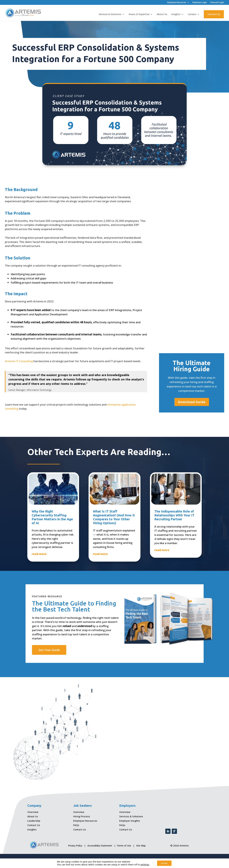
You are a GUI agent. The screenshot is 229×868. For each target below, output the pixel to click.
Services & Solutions (110, 15)
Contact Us (214, 14)
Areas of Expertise (139, 15)
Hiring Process (82, 816)
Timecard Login (217, 3)
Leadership (34, 821)
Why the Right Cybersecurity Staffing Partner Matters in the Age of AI (52, 517)
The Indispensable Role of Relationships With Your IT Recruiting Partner (174, 515)
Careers (192, 15)
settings (144, 864)
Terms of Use (124, 846)
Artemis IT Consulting (19, 361)
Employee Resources (177, 3)
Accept (164, 863)
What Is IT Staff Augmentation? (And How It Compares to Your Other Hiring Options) (114, 517)
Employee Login (200, 3)
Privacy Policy (75, 846)
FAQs (76, 825)
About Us (162, 15)
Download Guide (192, 402)
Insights (176, 15)
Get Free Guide (49, 650)
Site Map (141, 846)
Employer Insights (130, 821)
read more (39, 554)
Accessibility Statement (100, 846)
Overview (33, 812)
